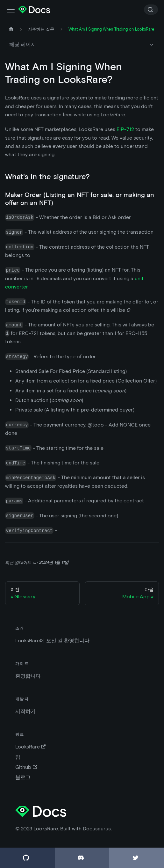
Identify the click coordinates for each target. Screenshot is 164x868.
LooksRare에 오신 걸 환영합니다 (52, 641)
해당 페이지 (23, 44)
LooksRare (30, 747)
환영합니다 (28, 676)
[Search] (151, 10)
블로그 (23, 777)
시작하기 (25, 711)
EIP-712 (125, 129)
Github (26, 767)
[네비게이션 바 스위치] (11, 10)
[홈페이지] (11, 29)
